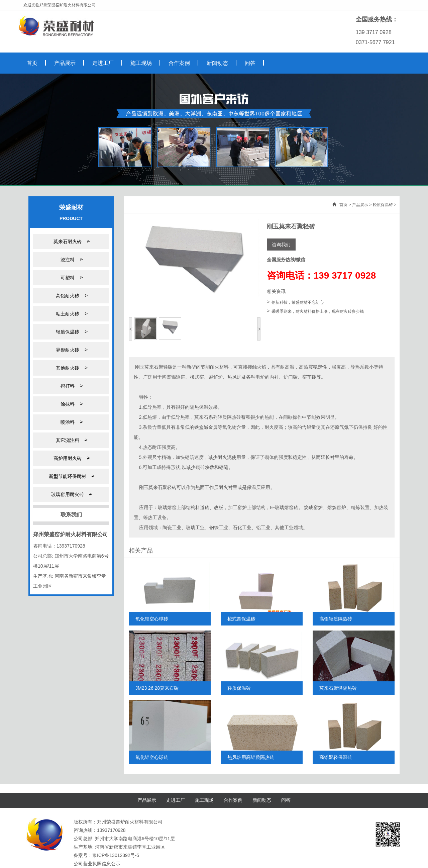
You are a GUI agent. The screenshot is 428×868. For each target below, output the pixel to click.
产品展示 (360, 205)
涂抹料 (71, 404)
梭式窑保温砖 (241, 619)
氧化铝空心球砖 (152, 619)
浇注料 (71, 259)
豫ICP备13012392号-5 (116, 855)
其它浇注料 (71, 440)
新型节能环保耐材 (71, 476)
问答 (286, 800)
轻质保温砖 (71, 332)
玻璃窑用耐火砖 (71, 494)
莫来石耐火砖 (71, 241)
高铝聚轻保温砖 (336, 757)
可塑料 (71, 277)
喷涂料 (71, 422)
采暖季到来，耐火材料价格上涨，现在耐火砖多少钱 (318, 311)
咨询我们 (281, 245)
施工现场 (204, 800)
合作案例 (233, 800)
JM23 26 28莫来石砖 (157, 688)
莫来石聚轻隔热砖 (338, 688)
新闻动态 (262, 800)
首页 (343, 205)
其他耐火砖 (71, 368)
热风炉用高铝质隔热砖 (251, 757)
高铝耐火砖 (71, 296)
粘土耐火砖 (71, 314)
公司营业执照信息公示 (97, 864)
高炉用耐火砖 (71, 458)
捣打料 (71, 386)
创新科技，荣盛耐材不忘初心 (298, 302)
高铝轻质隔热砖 (336, 619)
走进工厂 (176, 800)
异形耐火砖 (71, 350)
